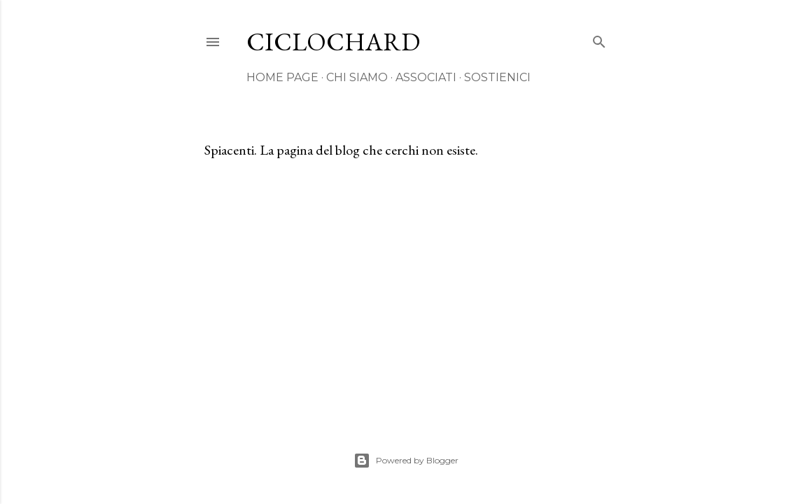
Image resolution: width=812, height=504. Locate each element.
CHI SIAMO (357, 77)
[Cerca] (599, 39)
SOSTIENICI (497, 77)
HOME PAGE (282, 77)
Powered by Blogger (406, 461)
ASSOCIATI (426, 77)
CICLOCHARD (333, 42)
